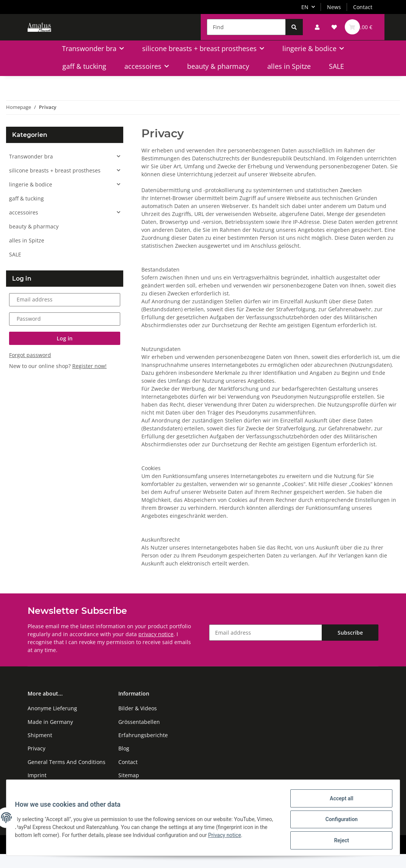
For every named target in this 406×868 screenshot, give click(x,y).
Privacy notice (254, 837)
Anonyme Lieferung (52, 722)
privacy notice (156, 648)
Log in (65, 352)
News (334, 7)
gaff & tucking (26, 212)
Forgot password (30, 369)
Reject (338, 841)
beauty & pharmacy (34, 240)
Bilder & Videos (138, 722)
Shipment (40, 749)
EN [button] (305, 7)
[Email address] (266, 647)
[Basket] (358, 33)
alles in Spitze (27, 254)
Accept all (338, 802)
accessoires (24, 226)
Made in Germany (50, 736)
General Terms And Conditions (67, 776)
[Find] (241, 33)
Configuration (338, 821)
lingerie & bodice (31, 198)
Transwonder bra (31, 170)
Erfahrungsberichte (143, 749)
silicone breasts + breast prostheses (55, 184)
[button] (312, 33)
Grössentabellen (139, 736)
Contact (363, 7)
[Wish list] (329, 33)
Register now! (89, 380)
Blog (124, 763)
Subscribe (350, 647)
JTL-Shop (367, 858)
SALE (15, 268)
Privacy (36, 763)
